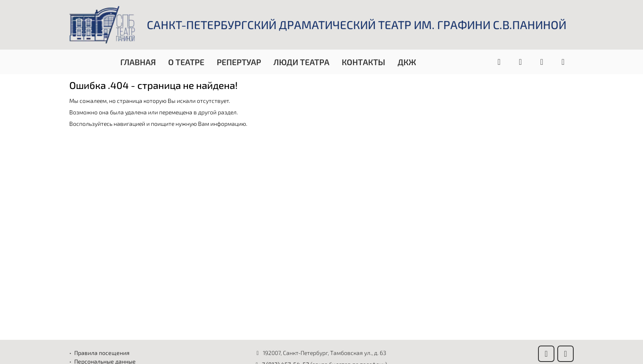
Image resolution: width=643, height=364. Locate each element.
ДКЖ (407, 62)
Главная (138, 62)
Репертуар (239, 62)
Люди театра (302, 62)
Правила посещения (102, 353)
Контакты (363, 62)
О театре (186, 62)
